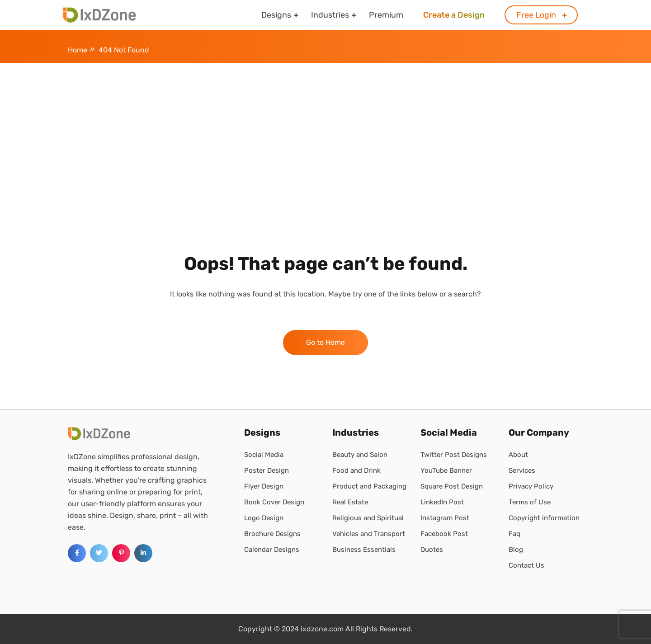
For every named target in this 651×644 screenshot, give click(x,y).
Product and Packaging (369, 486)
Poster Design (267, 470)
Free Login (536, 15)
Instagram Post (445, 518)
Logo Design (264, 518)
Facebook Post (444, 534)
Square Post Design (452, 486)
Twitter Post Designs (454, 455)
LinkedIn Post (442, 502)
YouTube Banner (446, 470)
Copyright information (544, 518)
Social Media (264, 455)
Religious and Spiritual (368, 518)
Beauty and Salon (360, 455)
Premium (386, 15)
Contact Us (526, 565)
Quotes (432, 550)
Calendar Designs (272, 550)
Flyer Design (264, 486)
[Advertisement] (325, 131)
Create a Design (454, 15)
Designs (276, 15)
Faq (514, 534)
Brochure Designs (272, 534)
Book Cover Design (274, 502)
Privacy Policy (531, 486)
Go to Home (325, 342)
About (518, 455)
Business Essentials (364, 550)
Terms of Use (530, 502)
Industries (330, 15)
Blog (516, 550)
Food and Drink (356, 470)
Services (522, 470)
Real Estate (350, 502)
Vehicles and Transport (369, 534)
